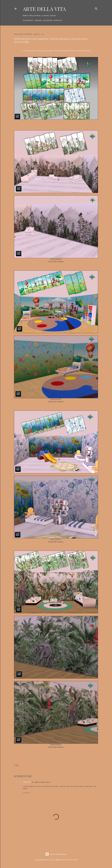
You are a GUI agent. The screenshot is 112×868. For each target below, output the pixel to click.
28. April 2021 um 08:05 (41, 782)
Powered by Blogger (56, 854)
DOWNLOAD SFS (56, 259)
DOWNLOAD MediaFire (56, 262)
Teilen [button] (16, 765)
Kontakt (58, 20)
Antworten (26, 793)
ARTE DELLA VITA (44, 9)
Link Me (38, 20)
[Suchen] (96, 8)
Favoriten (48, 20)
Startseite (28, 20)
